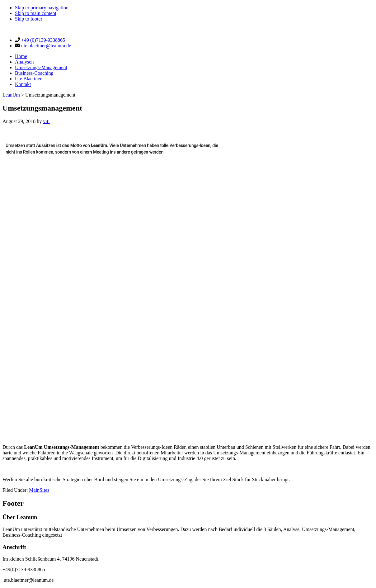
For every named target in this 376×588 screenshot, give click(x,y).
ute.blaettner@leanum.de (46, 46)
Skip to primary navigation (42, 8)
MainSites (39, 490)
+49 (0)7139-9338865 (43, 40)
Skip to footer (29, 19)
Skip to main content (36, 13)
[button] (7, 290)
